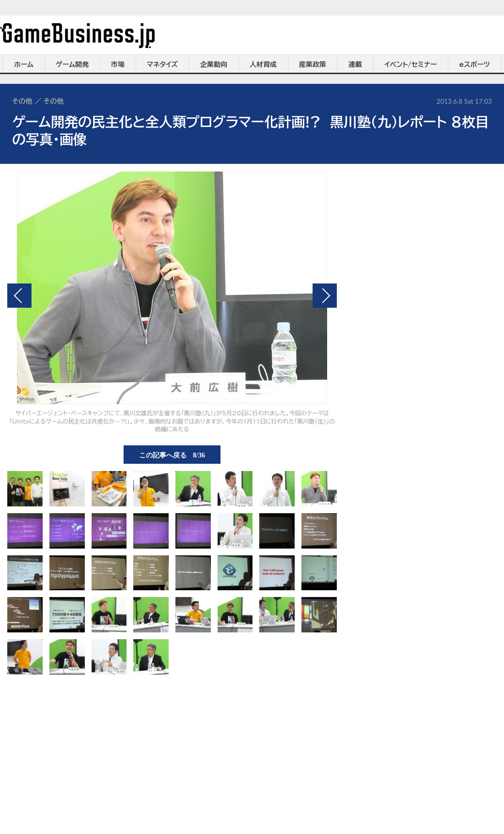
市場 (118, 64)
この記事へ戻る (172, 455)
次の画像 (325, 296)
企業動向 (214, 64)
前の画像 (19, 296)
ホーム (24, 64)
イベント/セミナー (411, 64)
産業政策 (313, 64)
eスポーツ (475, 64)
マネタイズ (162, 64)
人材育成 (263, 64)
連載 (355, 64)
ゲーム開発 (72, 64)
